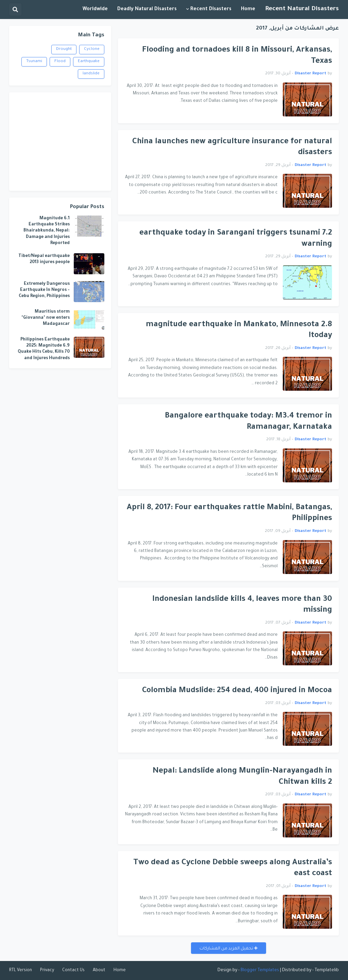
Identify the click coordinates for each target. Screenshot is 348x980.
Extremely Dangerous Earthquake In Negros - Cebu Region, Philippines (44, 290)
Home (120, 970)
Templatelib (327, 970)
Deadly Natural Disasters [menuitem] (147, 10)
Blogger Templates (260, 970)
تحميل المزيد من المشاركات (227, 949)
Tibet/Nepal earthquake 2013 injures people (44, 259)
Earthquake (89, 62)
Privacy (47, 970)
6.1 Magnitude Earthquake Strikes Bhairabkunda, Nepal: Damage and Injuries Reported (47, 231)
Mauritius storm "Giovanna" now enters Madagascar (46, 318)
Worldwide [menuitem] (95, 10)
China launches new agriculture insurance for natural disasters (232, 148)
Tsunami (34, 62)
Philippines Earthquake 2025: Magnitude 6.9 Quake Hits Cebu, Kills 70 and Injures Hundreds (44, 349)
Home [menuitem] (248, 10)
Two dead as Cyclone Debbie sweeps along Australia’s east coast (233, 869)
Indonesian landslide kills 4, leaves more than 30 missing (242, 605)
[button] (15, 10)
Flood (60, 62)
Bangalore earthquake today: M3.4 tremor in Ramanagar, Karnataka (248, 422)
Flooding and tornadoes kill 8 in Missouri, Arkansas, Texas (237, 56)
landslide (91, 74)
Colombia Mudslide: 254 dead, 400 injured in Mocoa (237, 691)
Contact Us (73, 970)
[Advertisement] (60, 142)
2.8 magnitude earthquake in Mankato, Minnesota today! (239, 331)
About (99, 970)
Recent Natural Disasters (302, 9)
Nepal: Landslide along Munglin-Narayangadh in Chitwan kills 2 (242, 777)
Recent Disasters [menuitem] (211, 10)
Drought (64, 49)
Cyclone (92, 49)
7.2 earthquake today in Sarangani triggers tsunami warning (236, 239)
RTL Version (21, 970)
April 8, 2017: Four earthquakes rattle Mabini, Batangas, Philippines (229, 514)
